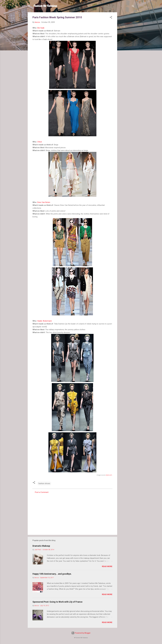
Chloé (40, 142)
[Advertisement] (127, 48)
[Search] (133, 7)
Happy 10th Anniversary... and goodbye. (52, 574)
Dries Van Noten (44, 202)
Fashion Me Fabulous (45, 6)
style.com (109, 475)
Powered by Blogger (81, 633)
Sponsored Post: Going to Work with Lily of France (57, 602)
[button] (111, 18)
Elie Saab (41, 28)
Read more (107, 566)
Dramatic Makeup (41, 546)
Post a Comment (42, 492)
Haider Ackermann (45, 321)
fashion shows (44, 483)
